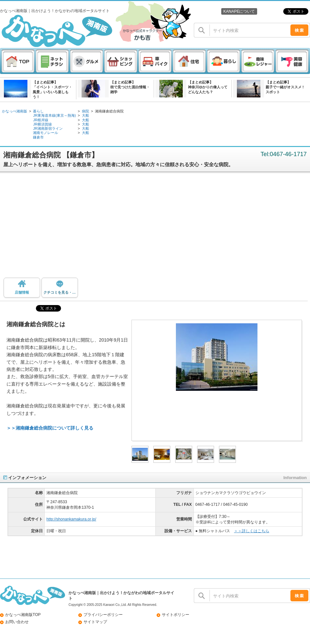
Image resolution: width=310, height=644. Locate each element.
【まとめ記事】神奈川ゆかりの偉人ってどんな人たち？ (208, 87)
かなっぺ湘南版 (15, 111)
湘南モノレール (46, 133)
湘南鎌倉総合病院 (109, 111)
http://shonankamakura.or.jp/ (71, 519)
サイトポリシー (176, 615)
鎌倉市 (38, 137)
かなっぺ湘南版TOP (23, 615)
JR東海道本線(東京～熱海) (54, 115)
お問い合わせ (17, 622)
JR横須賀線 (42, 124)
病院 (85, 111)
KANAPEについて (239, 11)
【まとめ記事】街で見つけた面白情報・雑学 (130, 87)
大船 (85, 115)
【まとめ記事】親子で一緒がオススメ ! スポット (285, 87)
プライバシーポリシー (103, 615)
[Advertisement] (155, 227)
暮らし (38, 111)
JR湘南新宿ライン (48, 128)
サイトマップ (95, 622)
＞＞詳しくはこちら (252, 531)
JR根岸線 (41, 120)
